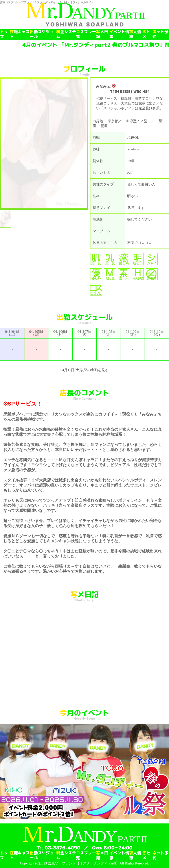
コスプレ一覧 (86, 34)
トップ (4, 34)
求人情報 (135, 34)
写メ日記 (102, 34)
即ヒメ (147, 34)
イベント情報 (119, 34)
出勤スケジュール (42, 34)
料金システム (66, 34)
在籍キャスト (20, 34)
